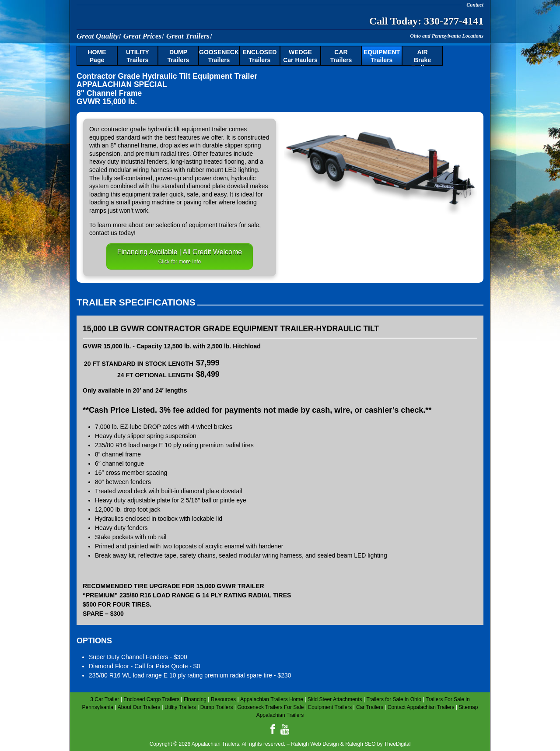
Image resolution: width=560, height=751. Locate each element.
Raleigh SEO (360, 744)
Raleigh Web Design (315, 744)
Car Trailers (370, 707)
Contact (475, 5)
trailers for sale (239, 225)
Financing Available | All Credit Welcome (180, 256)
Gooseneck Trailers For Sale (270, 707)
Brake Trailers (423, 57)
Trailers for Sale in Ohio (394, 699)
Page (97, 56)
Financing (195, 699)
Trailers (138, 56)
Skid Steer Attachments (335, 699)
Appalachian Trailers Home (272, 699)
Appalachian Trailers (162, 19)
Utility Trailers (180, 707)
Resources (223, 699)
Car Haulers (300, 56)
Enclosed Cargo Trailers (151, 699)
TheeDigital (397, 744)
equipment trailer (204, 129)
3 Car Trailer (105, 699)
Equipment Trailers (330, 707)
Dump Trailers (217, 707)
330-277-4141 (454, 21)
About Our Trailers (139, 707)
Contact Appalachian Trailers (421, 707)
